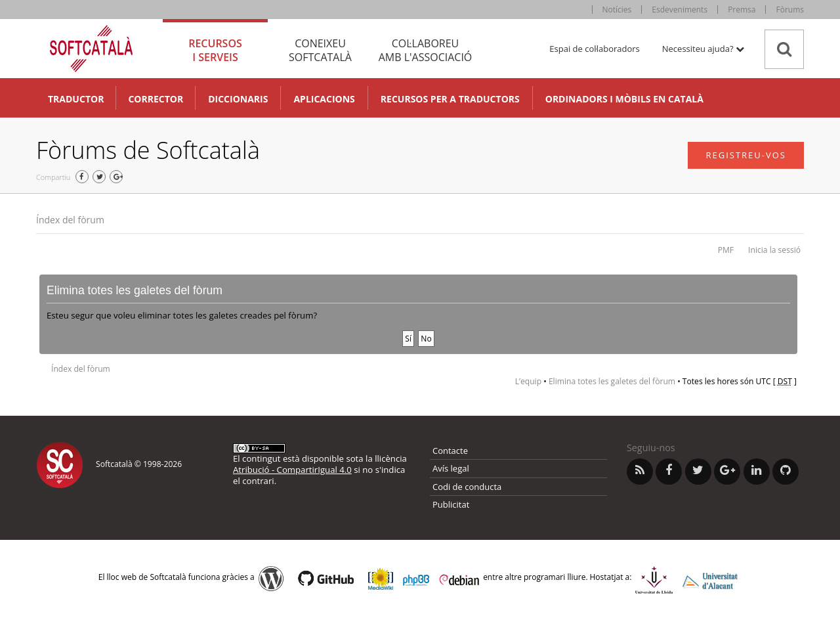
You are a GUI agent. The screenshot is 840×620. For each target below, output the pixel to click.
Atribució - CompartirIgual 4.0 (292, 470)
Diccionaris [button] (238, 99)
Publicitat (451, 504)
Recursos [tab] (215, 50)
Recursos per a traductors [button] (450, 99)
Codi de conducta (467, 487)
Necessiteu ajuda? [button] (703, 49)
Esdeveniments (680, 10)
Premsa (742, 10)
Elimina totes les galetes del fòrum (612, 381)
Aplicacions (324, 99)
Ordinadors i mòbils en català (624, 99)
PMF (726, 250)
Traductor (76, 99)
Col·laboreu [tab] (425, 50)
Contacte (450, 451)
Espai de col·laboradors (594, 49)
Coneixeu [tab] (320, 50)
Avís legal (451, 468)
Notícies (617, 10)
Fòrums (790, 10)
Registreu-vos (746, 155)
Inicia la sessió (774, 250)
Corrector (156, 99)
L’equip (528, 381)
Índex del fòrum (70, 220)
